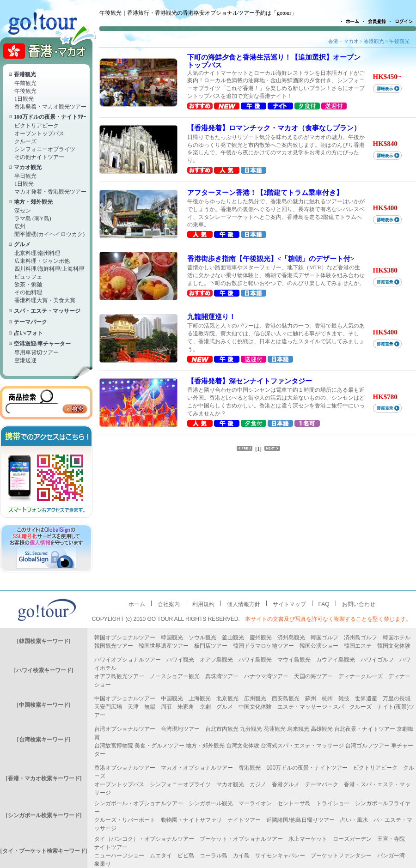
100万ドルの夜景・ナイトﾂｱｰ (50, 117)
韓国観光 (172, 637)
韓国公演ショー (319, 646)
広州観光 (255, 698)
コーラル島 (214, 856)
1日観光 (24, 99)
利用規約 (203, 604)
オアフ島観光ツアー (119, 676)
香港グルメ (286, 784)
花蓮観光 (275, 729)
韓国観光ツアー (114, 646)
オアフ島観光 (216, 660)
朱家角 (186, 707)
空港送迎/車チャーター (42, 344)
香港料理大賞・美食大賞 (45, 300)
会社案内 (169, 604)
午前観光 (25, 83)
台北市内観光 (222, 729)
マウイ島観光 (294, 660)
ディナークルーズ (361, 676)
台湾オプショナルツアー (125, 729)
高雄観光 (322, 729)
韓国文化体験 (394, 646)
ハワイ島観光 (255, 660)
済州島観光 (291, 637)
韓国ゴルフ (324, 637)
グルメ (22, 244)
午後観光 (25, 91)
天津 (133, 707)
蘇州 (311, 698)
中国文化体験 (255, 707)
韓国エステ (358, 646)
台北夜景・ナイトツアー (365, 729)
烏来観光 (298, 729)
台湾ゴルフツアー (367, 746)
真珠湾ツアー (222, 676)
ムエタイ (161, 856)
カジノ (258, 784)
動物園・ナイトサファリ (191, 820)
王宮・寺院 (391, 839)
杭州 (327, 698)
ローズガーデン (352, 839)
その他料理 (28, 292)
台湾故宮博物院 (114, 746)
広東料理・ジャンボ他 (42, 261)
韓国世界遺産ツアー (164, 646)
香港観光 (25, 74)
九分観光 (251, 729)
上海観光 (200, 698)
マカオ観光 (28, 167)
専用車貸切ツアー (37, 352)
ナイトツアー (244, 820)
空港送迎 (25, 360)
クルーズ (25, 141)
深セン (23, 211)
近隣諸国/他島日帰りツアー (300, 820)
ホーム (137, 604)
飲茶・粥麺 (28, 285)
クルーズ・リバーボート (125, 820)
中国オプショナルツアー (125, 698)
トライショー (333, 803)
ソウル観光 (202, 637)
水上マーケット (308, 839)
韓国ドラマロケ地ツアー (263, 646)
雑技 (344, 698)
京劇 (205, 707)
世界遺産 (366, 698)
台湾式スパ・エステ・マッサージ (302, 746)
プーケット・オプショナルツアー (241, 839)
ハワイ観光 (180, 660)
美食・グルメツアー (159, 746)
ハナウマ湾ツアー (266, 676)
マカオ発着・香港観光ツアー (50, 192)
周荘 (166, 707)
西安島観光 (286, 698)
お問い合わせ (359, 604)
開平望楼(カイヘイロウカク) (49, 234)
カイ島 (241, 856)
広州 (20, 226)
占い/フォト (28, 333)
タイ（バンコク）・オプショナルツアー (144, 839)
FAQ (324, 604)
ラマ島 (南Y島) (33, 219)
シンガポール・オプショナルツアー (139, 803)
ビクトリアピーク (37, 126)
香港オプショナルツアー (125, 768)
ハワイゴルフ (377, 660)
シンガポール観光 (211, 803)
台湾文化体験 (243, 746)
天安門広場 (108, 707)
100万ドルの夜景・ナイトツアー (307, 768)
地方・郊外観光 (33, 202)
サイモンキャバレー (280, 856)
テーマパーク (31, 322)
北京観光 (227, 698)
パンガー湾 (391, 856)
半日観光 (25, 176)
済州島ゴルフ (361, 637)
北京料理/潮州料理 (37, 253)
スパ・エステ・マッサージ (47, 311)
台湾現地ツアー (180, 729)
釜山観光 (233, 637)
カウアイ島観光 (336, 660)
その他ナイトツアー (39, 157)
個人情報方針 (244, 604)
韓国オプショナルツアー (125, 637)
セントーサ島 (294, 803)
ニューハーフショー (119, 856)
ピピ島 (186, 856)
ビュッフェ (28, 277)
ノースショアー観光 (175, 676)
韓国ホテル (397, 637)
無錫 (150, 707)
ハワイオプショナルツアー (128, 660)
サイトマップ (289, 604)
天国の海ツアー (313, 676)
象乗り (103, 864)
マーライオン (255, 803)
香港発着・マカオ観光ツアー (50, 107)
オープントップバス (39, 134)
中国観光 (172, 698)
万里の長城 (397, 698)
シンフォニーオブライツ (45, 149)
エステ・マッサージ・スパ (311, 707)
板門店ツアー (211, 646)
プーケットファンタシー (341, 856)
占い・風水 (354, 820)
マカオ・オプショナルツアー (197, 768)
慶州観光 (261, 637)
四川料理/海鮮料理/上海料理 (49, 269)
